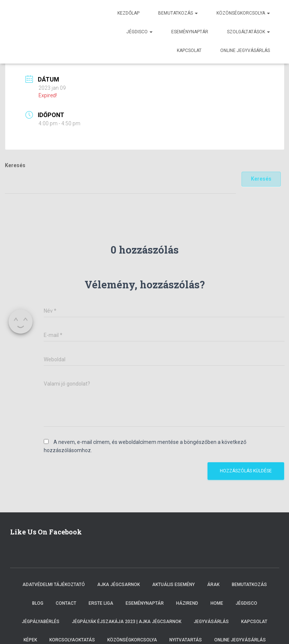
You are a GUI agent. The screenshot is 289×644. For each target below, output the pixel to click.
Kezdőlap (128, 13)
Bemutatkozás (178, 13)
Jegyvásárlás (211, 622)
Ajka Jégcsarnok (119, 585)
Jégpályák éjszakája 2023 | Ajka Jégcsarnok (127, 622)
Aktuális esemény (173, 585)
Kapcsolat (189, 50)
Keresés (15, 165)
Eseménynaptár (190, 32)
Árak (213, 585)
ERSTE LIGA (101, 603)
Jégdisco (139, 32)
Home (217, 603)
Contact (66, 603)
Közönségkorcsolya (243, 13)
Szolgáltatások (248, 32)
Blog (38, 603)
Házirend (187, 603)
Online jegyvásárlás (245, 50)
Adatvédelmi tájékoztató (54, 585)
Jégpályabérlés (41, 622)
